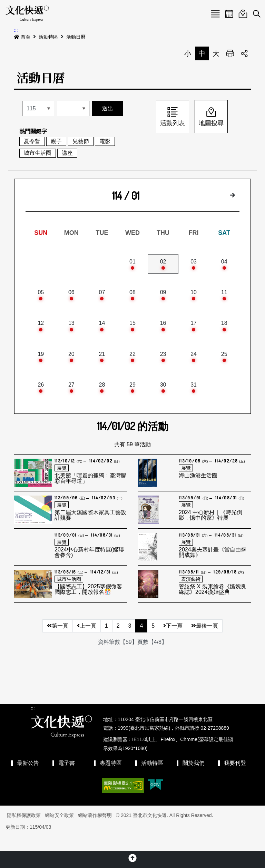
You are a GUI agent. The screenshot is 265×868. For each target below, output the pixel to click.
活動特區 (48, 37)
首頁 (22, 37)
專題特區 (111, 777)
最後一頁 (205, 640)
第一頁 (58, 640)
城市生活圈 (38, 153)
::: (16, 30)
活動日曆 (76, 37)
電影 (105, 141)
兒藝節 (81, 141)
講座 (67, 153)
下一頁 (173, 640)
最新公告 (28, 777)
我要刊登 (235, 777)
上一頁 (87, 640)
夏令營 (32, 141)
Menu (215, 14)
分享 (244, 53)
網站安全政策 (59, 829)
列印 (230, 53)
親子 (56, 141)
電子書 (67, 777)
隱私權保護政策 (24, 829)
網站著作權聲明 (95, 829)
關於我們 (194, 777)
